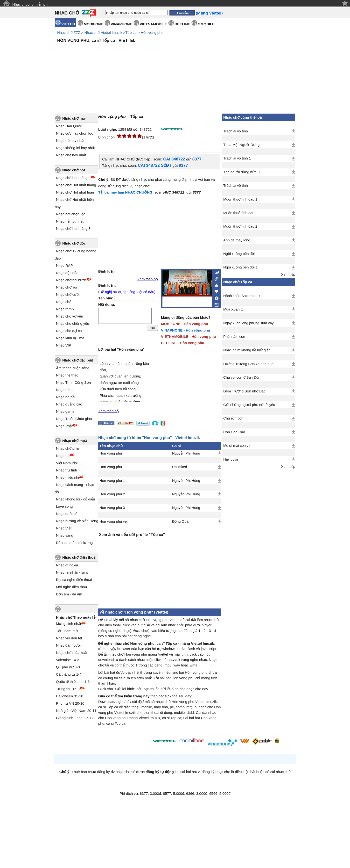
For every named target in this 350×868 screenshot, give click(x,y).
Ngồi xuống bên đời (239, 254)
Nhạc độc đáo (67, 273)
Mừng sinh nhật (69, 624)
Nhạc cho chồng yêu (73, 323)
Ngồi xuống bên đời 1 (241, 267)
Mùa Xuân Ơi (234, 309)
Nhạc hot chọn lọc (71, 214)
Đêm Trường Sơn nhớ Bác (244, 391)
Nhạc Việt (64, 528)
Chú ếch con (233, 418)
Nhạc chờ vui (66, 287)
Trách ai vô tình (236, 131)
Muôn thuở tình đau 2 (240, 226)
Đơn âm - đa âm (69, 594)
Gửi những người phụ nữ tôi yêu (249, 405)
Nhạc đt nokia (67, 565)
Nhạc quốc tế (67, 514)
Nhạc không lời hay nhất (75, 148)
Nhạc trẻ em (66, 390)
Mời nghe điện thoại (72, 587)
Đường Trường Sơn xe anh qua (248, 364)
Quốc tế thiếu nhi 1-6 (73, 682)
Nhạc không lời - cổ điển (76, 499)
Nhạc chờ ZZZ (69, 33)
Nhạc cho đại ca (69, 331)
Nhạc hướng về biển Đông (77, 521)
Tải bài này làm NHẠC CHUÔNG (125, 192)
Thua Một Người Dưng (241, 145)
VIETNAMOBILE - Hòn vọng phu (188, 336)
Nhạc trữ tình (66, 470)
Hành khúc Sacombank (242, 296)
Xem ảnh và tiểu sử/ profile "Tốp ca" (132, 535)
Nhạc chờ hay (74, 118)
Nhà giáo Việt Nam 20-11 (76, 711)
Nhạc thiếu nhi (67, 477)
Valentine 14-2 (68, 660)
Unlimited (180, 467)
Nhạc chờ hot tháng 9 (73, 178)
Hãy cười (231, 459)
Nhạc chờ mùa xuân (72, 653)
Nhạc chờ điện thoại (79, 557)
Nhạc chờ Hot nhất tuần (75, 192)
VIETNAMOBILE (153, 24)
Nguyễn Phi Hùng (186, 453)
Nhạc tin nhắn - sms (72, 572)
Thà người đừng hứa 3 (241, 172)
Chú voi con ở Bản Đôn (242, 377)
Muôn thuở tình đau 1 (240, 199)
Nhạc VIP (64, 345)
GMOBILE (206, 24)
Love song (64, 506)
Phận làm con (234, 337)
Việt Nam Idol (67, 463)
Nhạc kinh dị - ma (70, 338)
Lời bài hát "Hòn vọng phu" (121, 349)
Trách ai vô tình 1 (237, 158)
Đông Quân (181, 521)
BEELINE (182, 24)
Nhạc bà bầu (66, 397)
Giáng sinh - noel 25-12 (75, 718)
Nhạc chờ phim (68, 448)
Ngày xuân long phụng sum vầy (248, 323)
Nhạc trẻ (63, 456)
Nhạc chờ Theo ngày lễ (76, 617)
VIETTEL (69, 24)
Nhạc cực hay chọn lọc (75, 133)
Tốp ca (131, 33)
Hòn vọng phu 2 (112, 494)
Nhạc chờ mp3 (75, 441)
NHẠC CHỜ (67, 13)
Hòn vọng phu (152, 33)
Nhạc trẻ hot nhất (70, 221)
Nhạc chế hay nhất (71, 155)
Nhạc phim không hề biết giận (247, 350)
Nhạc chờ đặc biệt (78, 360)
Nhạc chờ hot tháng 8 (73, 228)
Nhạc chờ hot (74, 170)
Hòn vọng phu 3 (112, 508)
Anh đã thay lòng (237, 240)
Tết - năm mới (67, 631)
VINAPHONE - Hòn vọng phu (185, 330)
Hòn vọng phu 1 (112, 481)
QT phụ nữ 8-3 (68, 667)
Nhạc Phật (64, 426)
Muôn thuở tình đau (239, 213)
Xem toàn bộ (148, 279)
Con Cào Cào (234, 432)
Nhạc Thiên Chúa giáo (74, 419)
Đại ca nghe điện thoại (74, 580)
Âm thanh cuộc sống (73, 368)
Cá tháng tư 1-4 (69, 674)
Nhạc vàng (65, 535)
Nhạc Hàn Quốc (69, 126)
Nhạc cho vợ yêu (70, 316)
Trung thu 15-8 (68, 689)
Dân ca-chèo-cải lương (74, 543)
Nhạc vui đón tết (69, 638)
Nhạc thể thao (67, 375)
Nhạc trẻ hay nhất (70, 141)
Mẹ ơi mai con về (237, 446)
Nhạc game (65, 411)
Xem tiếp (288, 275)
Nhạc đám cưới (68, 645)
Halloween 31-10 (70, 696)
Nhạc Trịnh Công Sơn (73, 382)
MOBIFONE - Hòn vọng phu (185, 324)
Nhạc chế (64, 302)
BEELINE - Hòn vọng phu (183, 343)
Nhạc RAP (64, 265)
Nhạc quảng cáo (69, 404)
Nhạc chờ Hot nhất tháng (76, 185)
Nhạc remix (65, 309)
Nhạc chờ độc (74, 243)
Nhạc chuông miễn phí (30, 4)
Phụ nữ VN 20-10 (70, 703)
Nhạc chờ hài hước (71, 280)
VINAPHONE (122, 24)
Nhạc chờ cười (68, 294)
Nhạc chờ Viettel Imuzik (103, 33)
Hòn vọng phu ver (114, 521)
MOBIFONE (94, 24)
